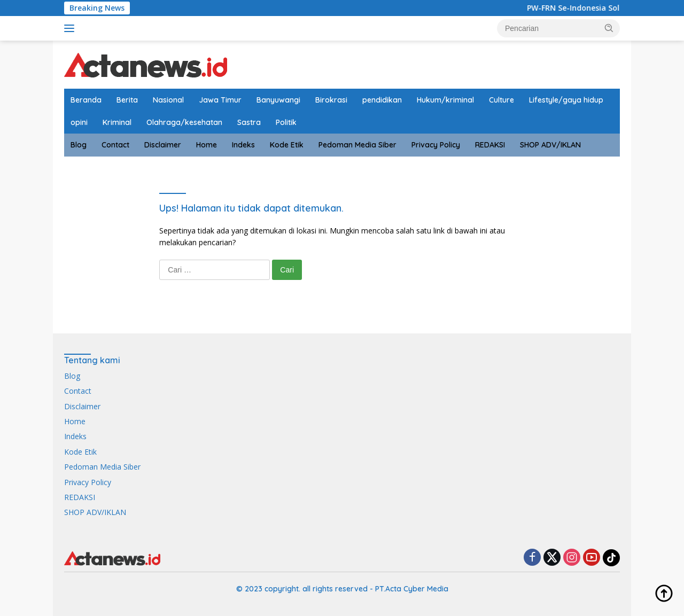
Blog (79, 145)
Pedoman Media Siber (357, 145)
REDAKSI (490, 145)
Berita (127, 100)
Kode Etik (287, 145)
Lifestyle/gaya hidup (566, 100)
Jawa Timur (220, 100)
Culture (502, 100)
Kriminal (117, 122)
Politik (286, 122)
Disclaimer (163, 145)
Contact (115, 145)
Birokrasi (331, 100)
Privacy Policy (436, 145)
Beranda (86, 100)
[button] (609, 28)
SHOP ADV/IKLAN (550, 145)
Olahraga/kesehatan (184, 122)
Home (207, 145)
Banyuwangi (278, 100)
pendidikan (382, 100)
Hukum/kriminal (445, 100)
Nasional (168, 100)
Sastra (249, 122)
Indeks (243, 145)
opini (79, 122)
